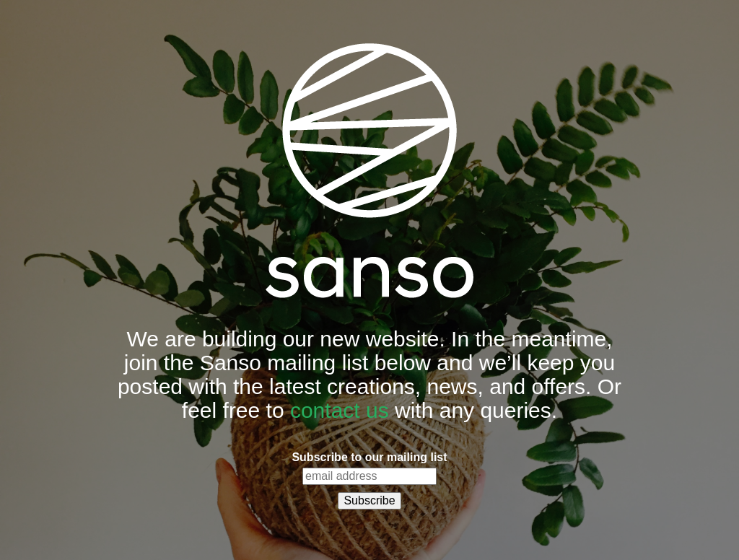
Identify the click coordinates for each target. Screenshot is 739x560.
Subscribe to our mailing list (369, 457)
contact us (340, 410)
